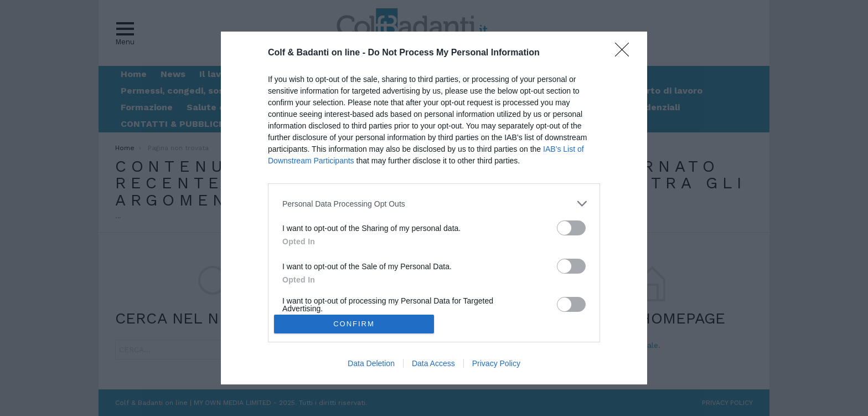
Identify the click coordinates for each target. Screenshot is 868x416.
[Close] (626, 53)
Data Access (433, 363)
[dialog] (434, 208)
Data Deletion (371, 363)
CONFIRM (354, 323)
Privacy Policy (496, 363)
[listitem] (434, 204)
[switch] (571, 228)
